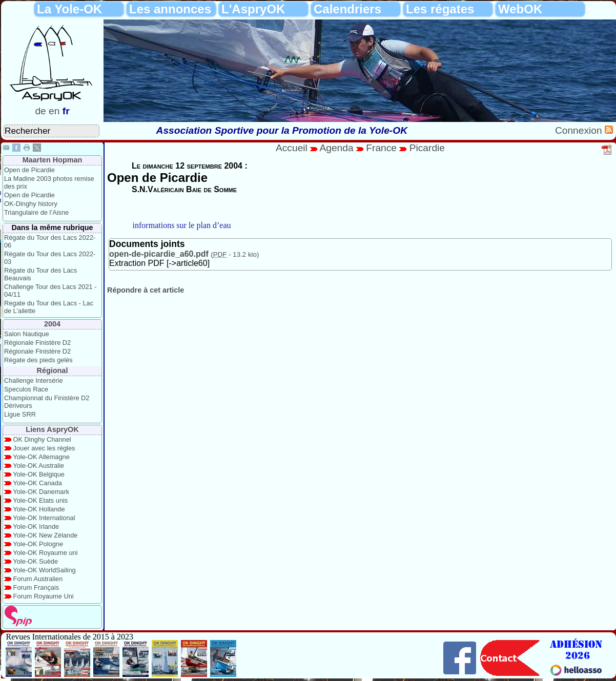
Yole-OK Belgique (39, 474)
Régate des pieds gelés (38, 360)
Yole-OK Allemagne (41, 457)
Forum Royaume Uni (44, 596)
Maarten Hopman (53, 160)
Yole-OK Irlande (36, 527)
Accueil (292, 148)
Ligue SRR (20, 414)
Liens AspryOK (52, 429)
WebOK (520, 9)
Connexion (580, 130)
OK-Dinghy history (31, 204)
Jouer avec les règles (44, 448)
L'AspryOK (253, 9)
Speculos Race (26, 389)
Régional (53, 370)
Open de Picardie (29, 170)
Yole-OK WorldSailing (44, 570)
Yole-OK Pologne (38, 544)
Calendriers (347, 9)
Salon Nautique (27, 334)
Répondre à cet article (146, 290)
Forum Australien (38, 579)
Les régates (440, 9)
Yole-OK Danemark (41, 492)
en (54, 111)
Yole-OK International (44, 518)
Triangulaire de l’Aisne (36, 212)
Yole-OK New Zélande (45, 535)
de (40, 111)
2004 (52, 324)
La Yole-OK (69, 9)
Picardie (427, 148)
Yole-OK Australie (38, 466)
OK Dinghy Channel (42, 439)
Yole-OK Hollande (39, 509)
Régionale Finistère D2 (37, 343)
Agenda (338, 148)
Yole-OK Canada (37, 483)
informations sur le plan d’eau (182, 225)
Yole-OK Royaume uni (45, 553)
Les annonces (170, 9)
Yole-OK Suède (35, 561)
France (381, 148)
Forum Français (36, 587)
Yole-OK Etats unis (40, 500)
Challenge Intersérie (34, 380)
